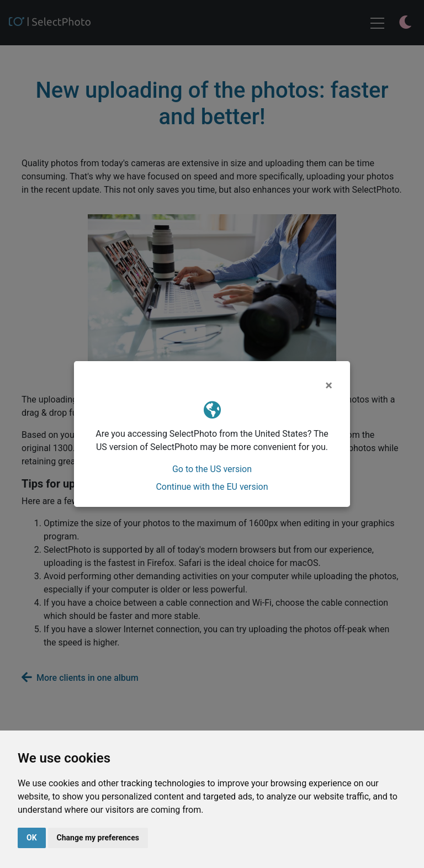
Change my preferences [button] (98, 838)
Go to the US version (212, 469)
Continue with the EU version (212, 487)
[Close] (329, 385)
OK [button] (32, 838)
